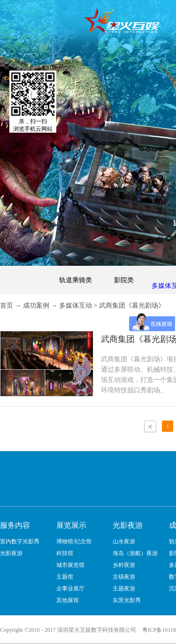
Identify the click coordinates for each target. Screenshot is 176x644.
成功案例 (36, 306)
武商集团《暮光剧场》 (132, 306)
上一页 (150, 426)
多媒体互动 (76, 306)
